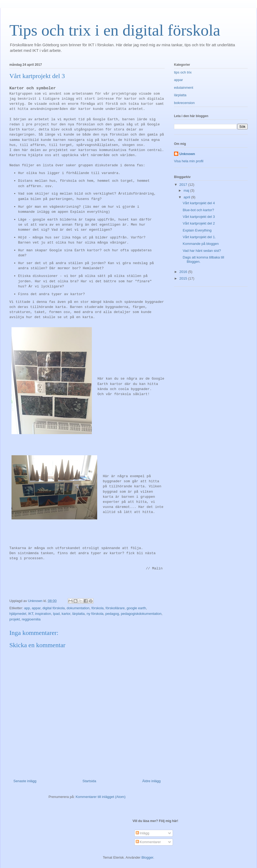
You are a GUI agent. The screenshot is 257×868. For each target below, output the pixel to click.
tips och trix (183, 72)
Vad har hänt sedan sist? (202, 251)
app (27, 608)
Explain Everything (197, 230)
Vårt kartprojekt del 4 (199, 203)
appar (36, 608)
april (187, 197)
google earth (136, 608)
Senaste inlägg (25, 781)
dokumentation (78, 608)
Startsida (89, 781)
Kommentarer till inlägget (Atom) (100, 797)
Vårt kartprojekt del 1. (199, 237)
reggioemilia (31, 619)
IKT (31, 614)
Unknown (187, 154)
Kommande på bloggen (201, 244)
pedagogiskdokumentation (141, 614)
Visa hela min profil (189, 161)
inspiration (43, 614)
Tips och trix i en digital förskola (115, 30)
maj (187, 190)
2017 (184, 185)
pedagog (112, 614)
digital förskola (54, 608)
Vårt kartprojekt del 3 (199, 217)
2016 (184, 272)
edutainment (184, 88)
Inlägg (143, 833)
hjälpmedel (18, 614)
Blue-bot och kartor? (198, 210)
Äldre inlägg (151, 781)
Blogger (147, 857)
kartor (66, 614)
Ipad (56, 614)
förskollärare (115, 608)
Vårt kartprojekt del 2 (199, 223)
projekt (15, 619)
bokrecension (184, 103)
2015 (184, 278)
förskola (98, 608)
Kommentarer (148, 842)
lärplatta (78, 614)
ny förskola (95, 614)
